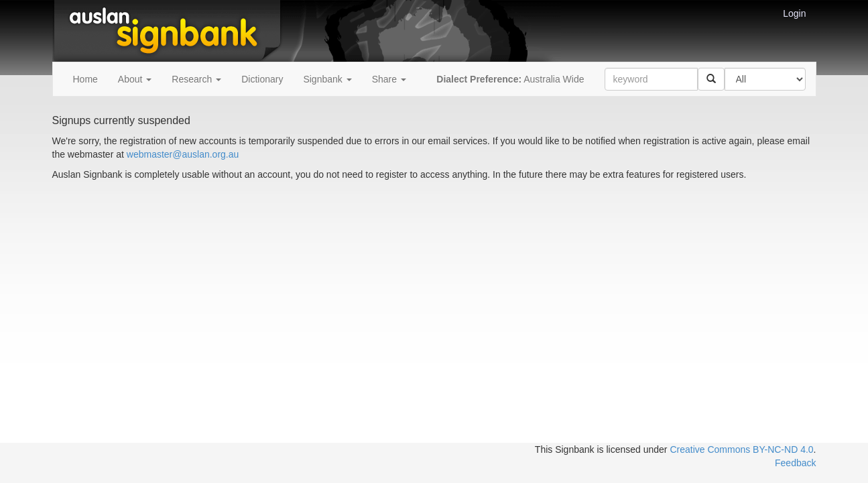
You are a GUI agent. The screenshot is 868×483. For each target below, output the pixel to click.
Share (389, 79)
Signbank (327, 79)
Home (85, 79)
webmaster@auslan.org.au (183, 154)
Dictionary (262, 79)
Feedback (795, 463)
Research (196, 79)
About (135, 79)
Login (794, 13)
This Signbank (565, 449)
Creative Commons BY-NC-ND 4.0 (741, 449)
